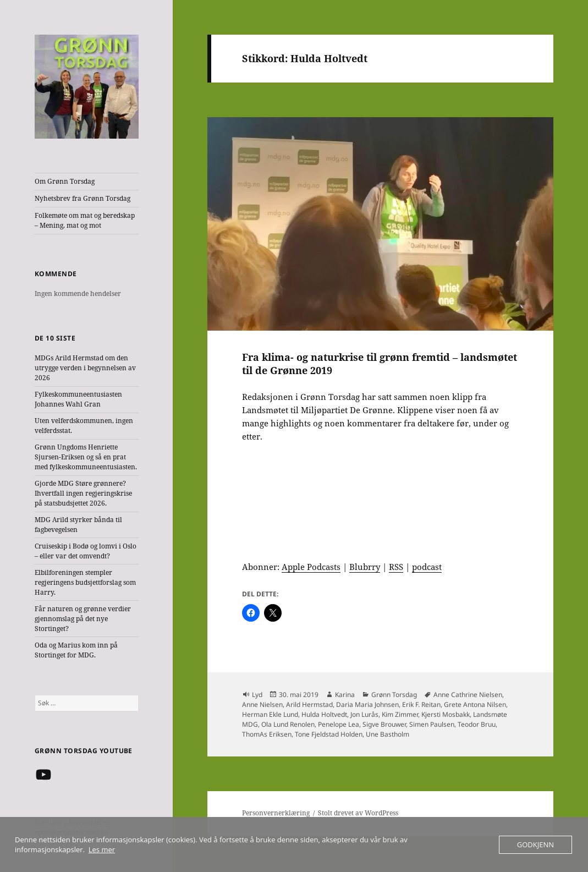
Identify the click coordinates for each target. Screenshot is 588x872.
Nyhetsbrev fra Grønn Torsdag (83, 198)
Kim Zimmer (400, 714)
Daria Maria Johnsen (367, 704)
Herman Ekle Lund (270, 714)
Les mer (102, 849)
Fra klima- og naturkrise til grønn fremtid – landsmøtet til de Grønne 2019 (380, 364)
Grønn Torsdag (394, 695)
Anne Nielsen (262, 704)
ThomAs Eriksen (267, 734)
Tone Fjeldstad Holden (329, 734)
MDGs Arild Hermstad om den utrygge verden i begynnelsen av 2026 (85, 368)
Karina (345, 695)
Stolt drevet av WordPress (358, 813)
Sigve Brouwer (384, 724)
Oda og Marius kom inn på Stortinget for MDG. (76, 650)
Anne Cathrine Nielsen (468, 695)
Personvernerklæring (276, 813)
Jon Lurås (364, 714)
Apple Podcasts (311, 567)
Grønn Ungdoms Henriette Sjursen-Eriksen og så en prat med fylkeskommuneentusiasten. (86, 457)
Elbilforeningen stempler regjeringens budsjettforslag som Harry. (85, 582)
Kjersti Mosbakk (446, 714)
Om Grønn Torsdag (65, 181)
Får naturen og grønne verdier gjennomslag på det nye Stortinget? (83, 619)
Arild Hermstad (309, 704)
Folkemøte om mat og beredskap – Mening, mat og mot (85, 220)
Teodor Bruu (477, 724)
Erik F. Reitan (421, 704)
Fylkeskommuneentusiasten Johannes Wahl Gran (78, 399)
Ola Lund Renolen (288, 724)
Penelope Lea (339, 724)
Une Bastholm (388, 734)
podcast (427, 567)
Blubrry (365, 567)
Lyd (257, 695)
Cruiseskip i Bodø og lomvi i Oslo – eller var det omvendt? (86, 551)
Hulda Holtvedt (324, 714)
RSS (396, 567)
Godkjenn (535, 844)
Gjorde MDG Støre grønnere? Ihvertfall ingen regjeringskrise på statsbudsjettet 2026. (83, 493)
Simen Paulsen (432, 724)
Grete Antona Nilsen (475, 704)
